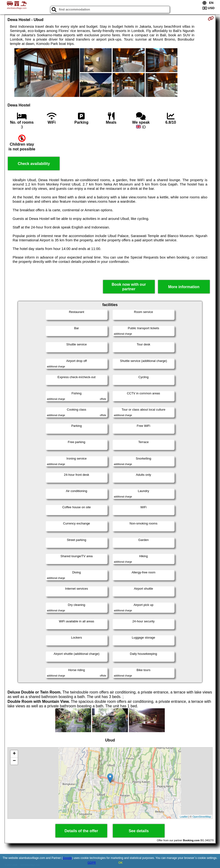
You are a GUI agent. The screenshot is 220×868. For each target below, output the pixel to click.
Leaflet (184, 817)
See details (139, 831)
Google (67, 858)
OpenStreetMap (202, 817)
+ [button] (14, 754)
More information (184, 287)
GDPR (92, 863)
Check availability (34, 164)
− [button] (14, 761)
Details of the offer (81, 831)
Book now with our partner (129, 287)
